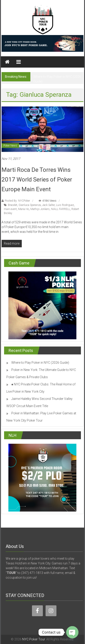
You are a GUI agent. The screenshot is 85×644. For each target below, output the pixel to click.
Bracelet (13, 205)
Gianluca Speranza (30, 205)
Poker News (10, 146)
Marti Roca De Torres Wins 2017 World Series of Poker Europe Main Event (37, 179)
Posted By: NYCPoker (17, 201)
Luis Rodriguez (65, 205)
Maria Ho (24, 209)
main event (10, 209)
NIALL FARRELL (61, 209)
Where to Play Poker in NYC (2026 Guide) (40, 363)
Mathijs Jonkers (40, 209)
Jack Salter (48, 205)
